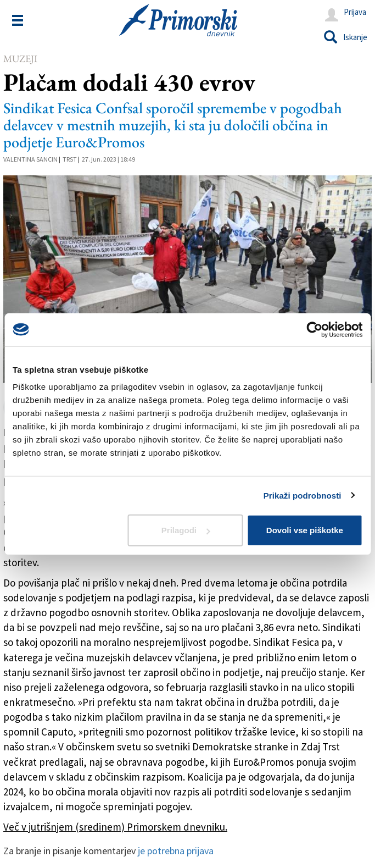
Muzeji (20, 59)
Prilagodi (186, 530)
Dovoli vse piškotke (305, 530)
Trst (70, 159)
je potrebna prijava (176, 851)
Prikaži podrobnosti (303, 495)
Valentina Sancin (30, 159)
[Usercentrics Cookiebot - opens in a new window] (314, 329)
